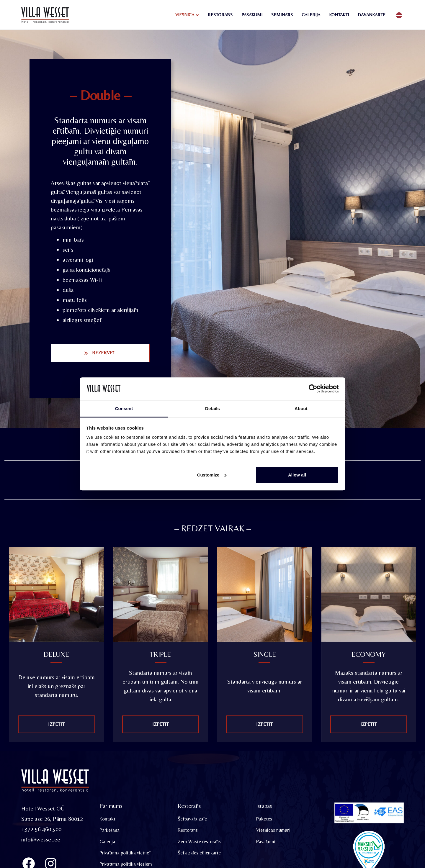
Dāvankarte (372, 15)
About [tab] (301, 408)
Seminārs (282, 15)
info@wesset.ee (41, 840)
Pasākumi (252, 15)
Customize (212, 475)
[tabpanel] (57, 474)
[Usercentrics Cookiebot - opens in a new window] (313, 389)
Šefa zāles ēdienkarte (199, 853)
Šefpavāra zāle (192, 819)
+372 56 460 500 (41, 829)
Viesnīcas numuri (273, 831)
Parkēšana (109, 831)
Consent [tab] (124, 408)
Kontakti (339, 15)
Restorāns (220, 15)
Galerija (311, 15)
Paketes (264, 819)
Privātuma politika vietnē (124, 853)
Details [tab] (212, 408)
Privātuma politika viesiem (126, 865)
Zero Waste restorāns (199, 842)
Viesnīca (185, 15)
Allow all (297, 475)
